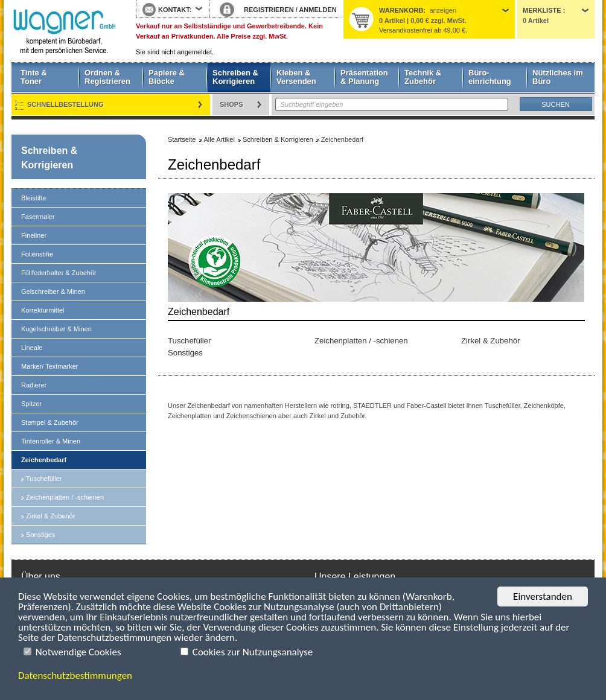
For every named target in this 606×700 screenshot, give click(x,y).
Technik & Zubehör (423, 77)
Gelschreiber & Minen (53, 291)
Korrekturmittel (43, 310)
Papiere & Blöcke (167, 77)
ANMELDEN (317, 10)
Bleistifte (34, 198)
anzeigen (443, 10)
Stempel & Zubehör (50, 422)
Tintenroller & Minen (51, 441)
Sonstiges (40, 535)
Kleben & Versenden (296, 77)
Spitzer (31, 404)
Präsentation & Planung (364, 77)
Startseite (65, 31)
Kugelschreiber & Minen (56, 329)
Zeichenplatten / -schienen (65, 497)
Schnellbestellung (65, 104)
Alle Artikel (219, 139)
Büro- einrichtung (490, 77)
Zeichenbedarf (44, 460)
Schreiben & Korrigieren (235, 77)
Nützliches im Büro (558, 77)
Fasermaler (38, 217)
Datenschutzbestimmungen (75, 676)
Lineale (32, 348)
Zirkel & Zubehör (50, 516)
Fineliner (34, 235)
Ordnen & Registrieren (107, 77)
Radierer (34, 385)
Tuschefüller (44, 479)
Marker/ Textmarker (50, 366)
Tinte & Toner (34, 77)
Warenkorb (401, 10)
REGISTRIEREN (269, 10)
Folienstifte (37, 254)
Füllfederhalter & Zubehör (59, 273)
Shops (231, 104)
